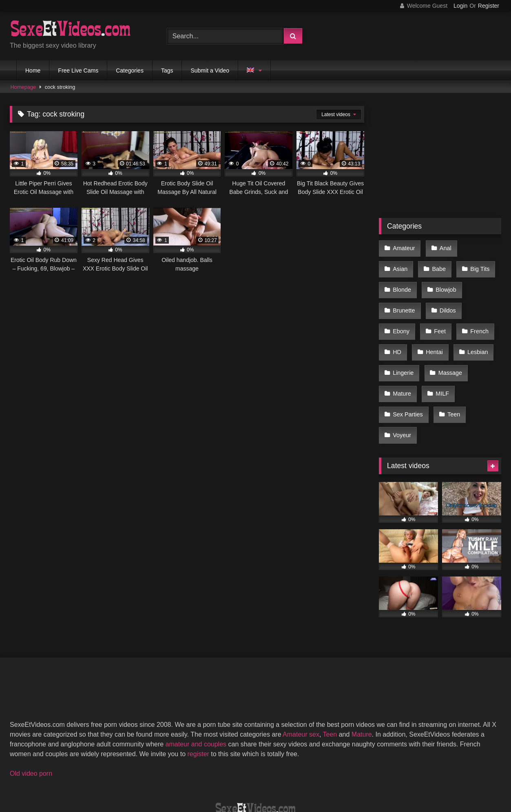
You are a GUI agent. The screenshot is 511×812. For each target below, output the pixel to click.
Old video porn (31, 721)
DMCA (216, 776)
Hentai (473, 316)
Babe (399, 264)
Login (460, 6)
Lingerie (446, 333)
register (198, 701)
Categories (130, 70)
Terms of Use (259, 776)
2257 (184, 776)
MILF (399, 368)
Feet (476, 299)
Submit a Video (210, 70)
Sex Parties (443, 368)
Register (489, 6)
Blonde (479, 264)
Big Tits (438, 264)
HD (437, 316)
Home (33, 70)
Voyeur (437, 385)
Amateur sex (301, 682)
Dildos (400, 299)
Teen (399, 385)
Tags (167, 70)
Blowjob (403, 282)
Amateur (403, 247)
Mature (448, 351)
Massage (404, 351)
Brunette (446, 282)
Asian (478, 247)
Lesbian (403, 333)
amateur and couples (196, 692)
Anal (443, 247)
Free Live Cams (78, 70)
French (401, 316)
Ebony (439, 299)
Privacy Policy (314, 776)
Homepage (23, 87)
